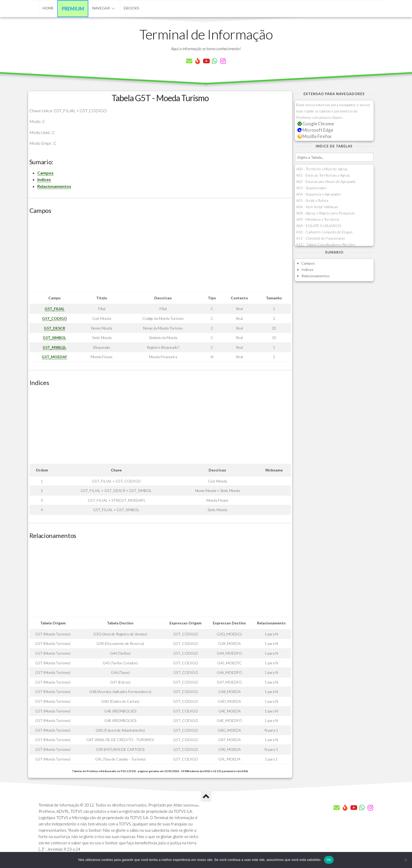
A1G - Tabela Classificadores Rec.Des (326, 245)
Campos (45, 173)
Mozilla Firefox (315, 136)
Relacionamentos (54, 186)
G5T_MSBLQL (54, 347)
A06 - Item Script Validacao (317, 207)
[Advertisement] (160, 255)
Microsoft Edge (315, 130)
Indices (44, 179)
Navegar (101, 8)
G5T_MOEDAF (55, 357)
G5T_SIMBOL (54, 338)
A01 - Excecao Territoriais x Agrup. (323, 175)
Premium (73, 9)
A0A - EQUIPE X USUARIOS (319, 226)
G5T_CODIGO (55, 318)
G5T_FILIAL (55, 309)
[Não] (405, 860)
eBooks (132, 8)
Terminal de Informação (206, 34)
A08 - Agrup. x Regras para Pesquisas (325, 213)
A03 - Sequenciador (311, 188)
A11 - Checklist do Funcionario (321, 238)
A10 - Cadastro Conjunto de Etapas (324, 232)
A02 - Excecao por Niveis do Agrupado (326, 181)
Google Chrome (316, 124)
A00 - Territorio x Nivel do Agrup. (322, 169)
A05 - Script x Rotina (312, 200)
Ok (329, 860)
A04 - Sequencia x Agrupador (319, 194)
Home (48, 8)
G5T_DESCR (55, 328)
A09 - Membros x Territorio (318, 219)
